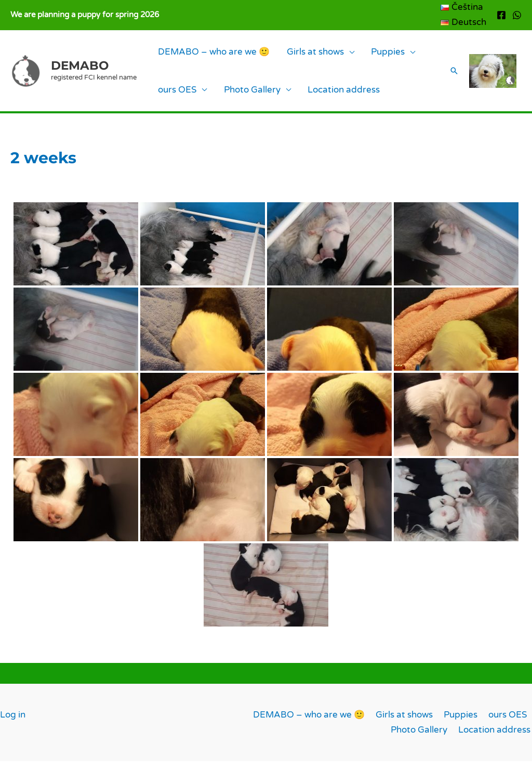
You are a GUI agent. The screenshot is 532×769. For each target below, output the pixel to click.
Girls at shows (298, 54)
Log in (13, 722)
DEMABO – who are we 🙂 (208, 54)
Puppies (359, 54)
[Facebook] (501, 15)
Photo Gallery (235, 95)
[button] (448, 75)
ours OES (171, 95)
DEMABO (80, 69)
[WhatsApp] (517, 15)
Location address (315, 95)
